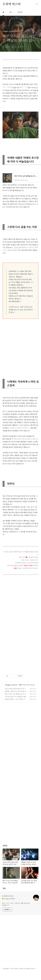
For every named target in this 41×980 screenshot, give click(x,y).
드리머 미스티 (12, 4)
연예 (20, 685)
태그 (11, 12)
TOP (37, 969)
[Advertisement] (20, 345)
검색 (32, 4)
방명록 (20, 12)
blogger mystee (11, 685)
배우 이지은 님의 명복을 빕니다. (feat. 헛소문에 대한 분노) (16, 695)
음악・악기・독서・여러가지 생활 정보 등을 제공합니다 (16, 904)
